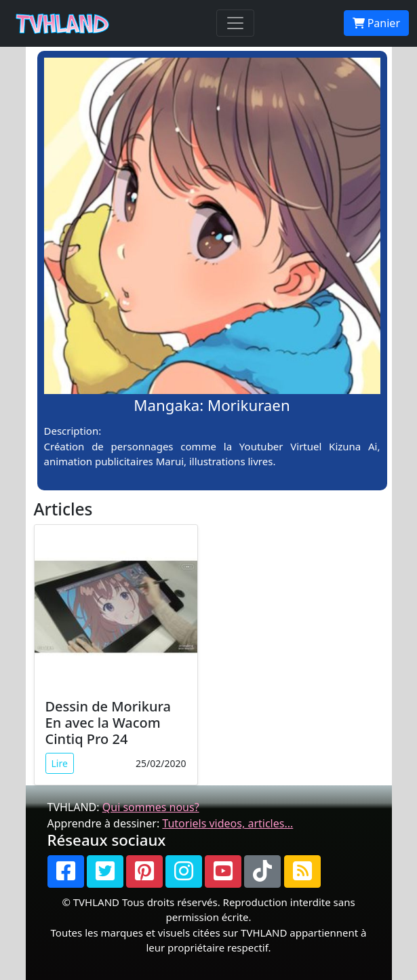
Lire (60, 763)
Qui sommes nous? (151, 807)
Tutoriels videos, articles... (227, 823)
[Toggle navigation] (235, 23)
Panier (376, 23)
